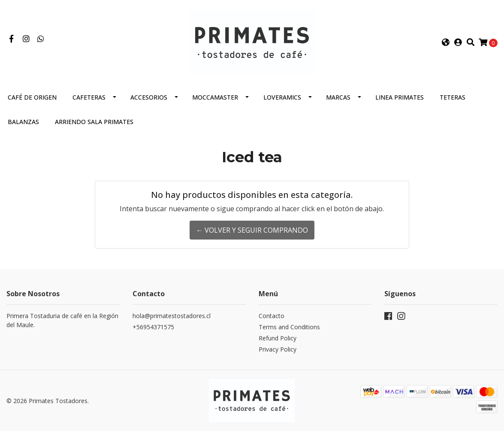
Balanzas (23, 122)
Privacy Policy (278, 349)
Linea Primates (400, 97)
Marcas (338, 97)
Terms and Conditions (289, 327)
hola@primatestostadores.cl (172, 316)
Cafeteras (89, 97)
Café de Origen (32, 97)
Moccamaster (215, 97)
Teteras (453, 97)
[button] (446, 42)
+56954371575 (153, 327)
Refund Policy (278, 338)
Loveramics (282, 97)
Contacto (272, 316)
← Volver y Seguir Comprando (252, 230)
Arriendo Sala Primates (94, 122)
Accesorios (149, 97)
